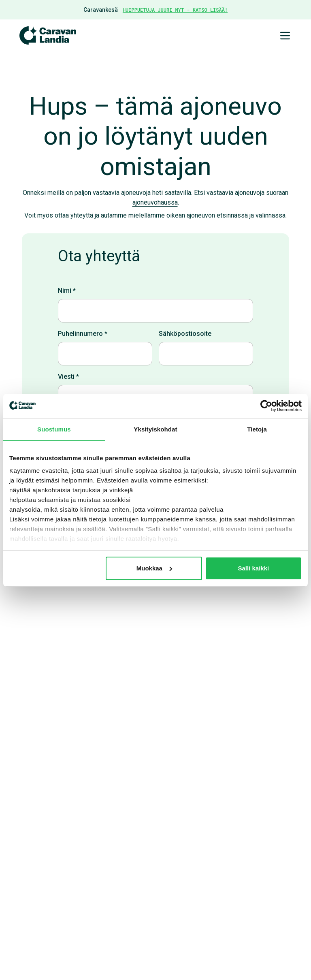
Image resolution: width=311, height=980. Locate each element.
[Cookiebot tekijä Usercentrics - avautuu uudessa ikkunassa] (266, 406)
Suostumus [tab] (54, 429)
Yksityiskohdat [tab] (155, 429)
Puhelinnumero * (83, 334)
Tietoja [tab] (257, 429)
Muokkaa (154, 568)
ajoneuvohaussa (155, 202)
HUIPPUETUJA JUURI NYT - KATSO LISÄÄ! (175, 10)
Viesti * (68, 377)
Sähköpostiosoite (185, 334)
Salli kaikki (254, 568)
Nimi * (67, 291)
